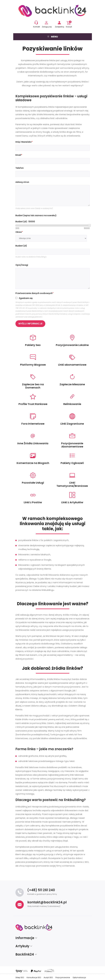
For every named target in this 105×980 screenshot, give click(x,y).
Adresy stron (22, 182)
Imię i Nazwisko (24, 142)
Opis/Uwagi (22, 265)
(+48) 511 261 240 (41, 890)
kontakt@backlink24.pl (47, 902)
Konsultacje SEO (34, 977)
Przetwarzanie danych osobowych (34, 293)
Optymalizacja (79, 977)
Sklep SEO (20, 977)
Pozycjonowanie (63, 977)
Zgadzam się (26, 298)
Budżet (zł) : (25, 222)
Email (18, 155)
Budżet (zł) (21, 246)
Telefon (20, 168)
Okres (19, 232)
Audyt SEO (48, 977)
